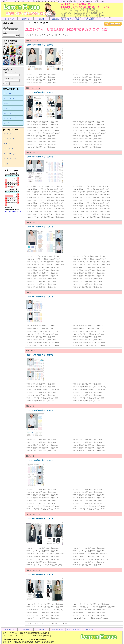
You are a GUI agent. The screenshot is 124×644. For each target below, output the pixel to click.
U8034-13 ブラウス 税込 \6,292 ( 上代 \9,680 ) (41, 279)
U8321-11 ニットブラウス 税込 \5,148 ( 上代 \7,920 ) (43, 256)
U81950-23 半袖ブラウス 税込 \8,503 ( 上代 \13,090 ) (43, 130)
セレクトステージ (10, 118)
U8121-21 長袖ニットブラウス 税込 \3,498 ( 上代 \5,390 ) (45, 206)
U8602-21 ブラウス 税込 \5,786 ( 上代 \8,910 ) (41, 451)
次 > (67, 35)
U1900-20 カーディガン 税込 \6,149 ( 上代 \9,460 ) (43, 615)
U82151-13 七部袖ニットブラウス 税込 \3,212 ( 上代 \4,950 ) (92, 192)
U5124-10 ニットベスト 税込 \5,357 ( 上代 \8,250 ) (43, 559)
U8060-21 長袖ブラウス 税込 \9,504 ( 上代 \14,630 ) (43, 122)
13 (63, 35)
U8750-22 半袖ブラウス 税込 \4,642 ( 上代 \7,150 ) (89, 498)
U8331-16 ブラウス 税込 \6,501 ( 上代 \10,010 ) (87, 392)
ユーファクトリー (10, 113)
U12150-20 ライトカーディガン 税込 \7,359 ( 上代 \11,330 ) (45, 607)
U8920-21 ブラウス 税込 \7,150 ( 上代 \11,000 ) (41, 136)
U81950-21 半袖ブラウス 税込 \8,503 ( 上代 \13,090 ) (89, 128)
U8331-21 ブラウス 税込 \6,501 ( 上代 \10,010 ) (41, 392)
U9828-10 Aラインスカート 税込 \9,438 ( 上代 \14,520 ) (90, 559)
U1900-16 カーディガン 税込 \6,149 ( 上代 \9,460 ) (43, 618)
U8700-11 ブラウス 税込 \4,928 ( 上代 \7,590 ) (41, 492)
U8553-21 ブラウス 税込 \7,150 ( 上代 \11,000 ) (41, 74)
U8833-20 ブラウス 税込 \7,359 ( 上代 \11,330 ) (87, 147)
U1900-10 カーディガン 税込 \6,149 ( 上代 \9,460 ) (89, 612)
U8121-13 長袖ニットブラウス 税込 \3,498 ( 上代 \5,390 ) (91, 203)
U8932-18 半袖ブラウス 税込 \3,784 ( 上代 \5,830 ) (89, 276)
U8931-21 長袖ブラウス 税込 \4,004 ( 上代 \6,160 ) (89, 267)
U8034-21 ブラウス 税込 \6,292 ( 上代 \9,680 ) (87, 279)
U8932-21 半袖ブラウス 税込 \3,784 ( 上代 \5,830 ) (89, 273)
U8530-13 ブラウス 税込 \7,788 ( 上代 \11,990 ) (87, 384)
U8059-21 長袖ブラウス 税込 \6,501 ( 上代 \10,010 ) (43, 326)
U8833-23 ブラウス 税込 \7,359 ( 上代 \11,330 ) (87, 144)
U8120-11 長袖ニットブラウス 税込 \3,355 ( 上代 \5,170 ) (45, 186)
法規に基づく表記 (58, 19)
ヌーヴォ (7, 123)
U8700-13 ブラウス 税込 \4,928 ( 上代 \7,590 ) (41, 489)
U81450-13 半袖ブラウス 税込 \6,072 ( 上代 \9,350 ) (89, 401)
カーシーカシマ (9, 98)
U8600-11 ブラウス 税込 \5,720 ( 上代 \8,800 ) (41, 439)
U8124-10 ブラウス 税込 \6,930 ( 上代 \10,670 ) (41, 83)
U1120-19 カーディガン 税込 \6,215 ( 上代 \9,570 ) (43, 551)
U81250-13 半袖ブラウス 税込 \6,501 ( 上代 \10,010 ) (43, 506)
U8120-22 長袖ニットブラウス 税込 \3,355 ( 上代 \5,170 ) (91, 189)
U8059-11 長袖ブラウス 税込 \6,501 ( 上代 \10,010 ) (89, 329)
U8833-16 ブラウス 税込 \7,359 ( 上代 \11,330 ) (41, 144)
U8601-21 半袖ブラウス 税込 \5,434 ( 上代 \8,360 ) (43, 448)
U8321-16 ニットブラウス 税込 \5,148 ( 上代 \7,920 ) (43, 259)
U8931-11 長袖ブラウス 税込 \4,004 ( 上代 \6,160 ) (43, 267)
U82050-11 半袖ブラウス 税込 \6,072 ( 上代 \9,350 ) (89, 334)
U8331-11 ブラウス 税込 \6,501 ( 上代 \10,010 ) (41, 395)
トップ (28, 23)
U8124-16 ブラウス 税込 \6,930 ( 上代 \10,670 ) (41, 80)
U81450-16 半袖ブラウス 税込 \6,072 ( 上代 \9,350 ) (89, 398)
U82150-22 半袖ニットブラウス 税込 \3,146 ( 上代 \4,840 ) (91, 200)
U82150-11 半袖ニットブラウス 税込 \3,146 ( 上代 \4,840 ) (45, 197)
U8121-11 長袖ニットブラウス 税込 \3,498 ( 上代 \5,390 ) (45, 203)
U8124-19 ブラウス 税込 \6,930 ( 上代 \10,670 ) (87, 83)
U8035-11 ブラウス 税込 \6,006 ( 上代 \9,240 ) (41, 287)
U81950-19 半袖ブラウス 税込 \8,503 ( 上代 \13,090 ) (89, 130)
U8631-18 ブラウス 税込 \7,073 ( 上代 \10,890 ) (87, 340)
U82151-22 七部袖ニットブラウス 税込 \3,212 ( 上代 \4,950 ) (92, 195)
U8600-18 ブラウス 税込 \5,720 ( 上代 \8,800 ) (87, 439)
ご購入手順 (25, 19)
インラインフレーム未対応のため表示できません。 (13, 191)
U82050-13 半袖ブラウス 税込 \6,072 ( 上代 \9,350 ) (43, 334)
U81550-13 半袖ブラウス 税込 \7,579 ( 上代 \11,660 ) (43, 390)
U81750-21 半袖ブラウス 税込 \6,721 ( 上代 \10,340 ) (43, 343)
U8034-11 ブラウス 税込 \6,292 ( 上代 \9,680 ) (41, 281)
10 (52, 35)
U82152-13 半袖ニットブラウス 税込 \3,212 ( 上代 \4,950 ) (91, 214)
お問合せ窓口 (90, 19)
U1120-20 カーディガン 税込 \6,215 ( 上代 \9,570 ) (43, 548)
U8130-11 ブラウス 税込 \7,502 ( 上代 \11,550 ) (41, 503)
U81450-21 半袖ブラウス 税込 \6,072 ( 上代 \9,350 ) (43, 398)
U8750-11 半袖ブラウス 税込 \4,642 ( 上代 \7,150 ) (43, 498)
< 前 (27, 35)
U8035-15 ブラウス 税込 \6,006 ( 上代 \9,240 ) (87, 287)
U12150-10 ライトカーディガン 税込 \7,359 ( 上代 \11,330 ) (91, 604)
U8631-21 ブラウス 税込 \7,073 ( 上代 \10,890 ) (41, 337)
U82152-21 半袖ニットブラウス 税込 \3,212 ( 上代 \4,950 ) (45, 217)
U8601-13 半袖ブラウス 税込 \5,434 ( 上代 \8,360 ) (89, 448)
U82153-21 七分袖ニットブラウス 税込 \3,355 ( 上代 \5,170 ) (46, 211)
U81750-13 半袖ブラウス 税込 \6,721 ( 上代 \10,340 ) (43, 345)
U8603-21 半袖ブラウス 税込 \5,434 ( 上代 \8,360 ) (89, 451)
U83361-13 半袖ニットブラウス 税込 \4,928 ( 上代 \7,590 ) (91, 262)
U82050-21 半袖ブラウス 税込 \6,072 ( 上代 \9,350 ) (43, 331)
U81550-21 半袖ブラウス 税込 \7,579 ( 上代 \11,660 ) (89, 390)
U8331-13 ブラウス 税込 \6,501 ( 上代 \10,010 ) (87, 395)
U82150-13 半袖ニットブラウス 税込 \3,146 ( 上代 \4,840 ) (91, 197)
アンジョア (8, 93)
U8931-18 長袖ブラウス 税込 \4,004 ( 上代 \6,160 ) (89, 270)
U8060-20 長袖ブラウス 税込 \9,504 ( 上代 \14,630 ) (43, 128)
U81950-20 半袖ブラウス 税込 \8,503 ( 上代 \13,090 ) (89, 133)
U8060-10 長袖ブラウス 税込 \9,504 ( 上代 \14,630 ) (89, 125)
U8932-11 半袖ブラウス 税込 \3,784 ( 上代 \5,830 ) (43, 273)
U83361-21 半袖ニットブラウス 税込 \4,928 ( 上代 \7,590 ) (91, 265)
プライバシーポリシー (74, 19)
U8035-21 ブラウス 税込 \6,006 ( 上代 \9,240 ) (87, 284)
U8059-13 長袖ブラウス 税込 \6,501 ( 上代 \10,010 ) (43, 329)
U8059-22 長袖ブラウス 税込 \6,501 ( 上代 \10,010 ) (89, 326)
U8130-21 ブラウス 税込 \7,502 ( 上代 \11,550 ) (87, 501)
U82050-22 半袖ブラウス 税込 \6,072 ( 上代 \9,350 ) (89, 331)
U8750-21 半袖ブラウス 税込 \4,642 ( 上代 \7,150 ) (89, 495)
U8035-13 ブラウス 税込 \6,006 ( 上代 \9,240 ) (41, 284)
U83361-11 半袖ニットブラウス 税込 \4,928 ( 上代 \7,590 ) (45, 262)
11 (56, 35)
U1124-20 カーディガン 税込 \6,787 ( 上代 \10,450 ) (89, 562)
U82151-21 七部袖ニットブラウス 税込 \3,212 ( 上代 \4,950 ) (46, 195)
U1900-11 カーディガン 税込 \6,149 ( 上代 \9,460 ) (89, 615)
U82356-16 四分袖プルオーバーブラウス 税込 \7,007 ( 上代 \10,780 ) (94, 607)
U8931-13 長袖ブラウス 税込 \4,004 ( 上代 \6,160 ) (43, 270)
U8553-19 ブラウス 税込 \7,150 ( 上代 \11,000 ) (41, 77)
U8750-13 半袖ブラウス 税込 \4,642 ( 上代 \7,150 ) (43, 495)
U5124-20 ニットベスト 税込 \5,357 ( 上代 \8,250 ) (43, 557)
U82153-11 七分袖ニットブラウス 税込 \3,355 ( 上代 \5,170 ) (46, 209)
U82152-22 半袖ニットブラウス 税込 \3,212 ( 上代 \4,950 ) (91, 217)
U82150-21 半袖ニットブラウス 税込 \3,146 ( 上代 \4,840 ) (45, 200)
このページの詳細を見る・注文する (40, 45)
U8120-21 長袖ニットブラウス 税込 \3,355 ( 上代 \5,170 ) (45, 189)
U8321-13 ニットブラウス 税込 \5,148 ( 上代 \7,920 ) (89, 256)
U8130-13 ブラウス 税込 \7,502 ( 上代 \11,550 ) (41, 501)
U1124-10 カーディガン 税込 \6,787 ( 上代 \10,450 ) (89, 557)
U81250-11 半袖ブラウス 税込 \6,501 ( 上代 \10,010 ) (43, 509)
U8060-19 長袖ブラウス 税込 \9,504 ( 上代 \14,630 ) (43, 125)
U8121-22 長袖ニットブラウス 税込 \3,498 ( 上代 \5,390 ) (91, 206)
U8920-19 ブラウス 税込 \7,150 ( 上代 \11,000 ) (41, 139)
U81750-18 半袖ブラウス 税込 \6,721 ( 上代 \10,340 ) (89, 345)
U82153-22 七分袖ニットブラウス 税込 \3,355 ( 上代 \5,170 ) (92, 211)
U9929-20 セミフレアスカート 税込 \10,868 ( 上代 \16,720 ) (45, 554)
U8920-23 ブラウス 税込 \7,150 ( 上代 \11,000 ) (87, 136)
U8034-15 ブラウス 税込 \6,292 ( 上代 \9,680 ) (87, 281)
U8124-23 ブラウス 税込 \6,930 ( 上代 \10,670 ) (87, 80)
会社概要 (42, 19)
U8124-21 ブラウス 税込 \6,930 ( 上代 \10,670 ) (87, 77)
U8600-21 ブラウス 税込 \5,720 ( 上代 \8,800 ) (41, 442)
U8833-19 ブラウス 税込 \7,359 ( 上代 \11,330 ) (41, 147)
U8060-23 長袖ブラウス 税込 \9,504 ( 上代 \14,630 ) (89, 122)
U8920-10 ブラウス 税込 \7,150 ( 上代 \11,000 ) (87, 139)
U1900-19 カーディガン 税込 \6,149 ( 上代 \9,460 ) (43, 612)
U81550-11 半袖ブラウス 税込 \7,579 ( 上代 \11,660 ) (89, 387)
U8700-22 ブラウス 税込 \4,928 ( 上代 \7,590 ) (87, 492)
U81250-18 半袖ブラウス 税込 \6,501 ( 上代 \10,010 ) (89, 509)
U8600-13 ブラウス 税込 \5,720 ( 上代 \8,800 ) (87, 442)
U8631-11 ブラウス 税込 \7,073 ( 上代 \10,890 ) (87, 337)
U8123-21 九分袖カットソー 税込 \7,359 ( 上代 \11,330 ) (90, 554)
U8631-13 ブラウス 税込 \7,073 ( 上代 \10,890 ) (41, 340)
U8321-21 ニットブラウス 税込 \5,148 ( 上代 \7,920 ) (89, 259)
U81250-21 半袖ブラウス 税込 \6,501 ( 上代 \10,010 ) (89, 506)
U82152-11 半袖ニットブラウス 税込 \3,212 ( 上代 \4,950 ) (45, 214)
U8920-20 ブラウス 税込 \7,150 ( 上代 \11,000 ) (41, 142)
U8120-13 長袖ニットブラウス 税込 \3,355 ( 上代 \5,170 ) (91, 186)
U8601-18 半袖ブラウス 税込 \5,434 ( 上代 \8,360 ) (89, 445)
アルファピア (8, 108)
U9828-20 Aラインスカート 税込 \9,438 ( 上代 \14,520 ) (44, 565)
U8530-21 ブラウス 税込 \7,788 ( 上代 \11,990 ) (41, 387)
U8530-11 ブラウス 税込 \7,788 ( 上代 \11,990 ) (41, 384)
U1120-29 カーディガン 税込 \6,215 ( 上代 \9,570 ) (89, 548)
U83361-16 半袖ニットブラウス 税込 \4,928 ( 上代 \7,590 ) (45, 265)
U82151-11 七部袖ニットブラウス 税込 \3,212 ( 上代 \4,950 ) (46, 192)
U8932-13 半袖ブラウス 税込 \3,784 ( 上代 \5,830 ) (43, 276)
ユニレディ (8, 103)
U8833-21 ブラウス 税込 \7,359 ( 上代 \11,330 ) (87, 142)
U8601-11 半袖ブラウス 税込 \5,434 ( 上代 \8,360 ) (43, 445)
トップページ (9, 19)
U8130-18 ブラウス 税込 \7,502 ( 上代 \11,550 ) (87, 503)
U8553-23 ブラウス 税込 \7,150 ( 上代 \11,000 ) (87, 74)
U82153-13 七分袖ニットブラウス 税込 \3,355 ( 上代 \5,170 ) (92, 209)
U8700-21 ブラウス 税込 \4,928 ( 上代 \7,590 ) (87, 489)
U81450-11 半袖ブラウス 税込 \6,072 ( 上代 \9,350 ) (43, 401)
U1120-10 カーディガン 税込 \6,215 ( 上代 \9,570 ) (89, 551)
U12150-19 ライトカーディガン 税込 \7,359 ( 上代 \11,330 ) (45, 604)
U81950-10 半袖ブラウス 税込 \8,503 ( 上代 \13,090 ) (43, 133)
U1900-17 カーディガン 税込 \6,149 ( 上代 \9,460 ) (89, 610)
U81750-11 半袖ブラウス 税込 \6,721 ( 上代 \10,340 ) (89, 343)
